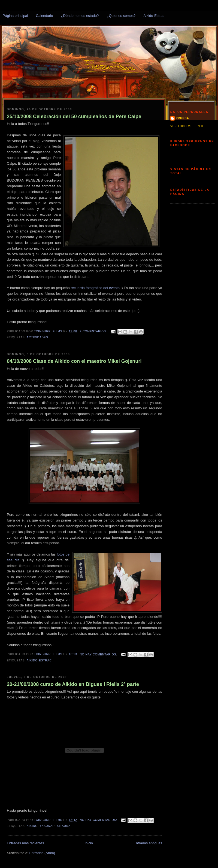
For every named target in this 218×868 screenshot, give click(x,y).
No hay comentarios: (99, 654)
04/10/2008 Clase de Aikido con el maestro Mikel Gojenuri (74, 361)
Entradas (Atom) (42, 853)
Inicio (89, 843)
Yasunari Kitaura (55, 826)
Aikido (32, 826)
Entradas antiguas (148, 843)
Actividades (37, 337)
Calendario (45, 16)
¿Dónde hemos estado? (80, 16)
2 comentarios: (94, 331)
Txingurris (13, 27)
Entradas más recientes (25, 843)
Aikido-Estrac (154, 16)
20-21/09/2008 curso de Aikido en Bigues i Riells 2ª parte (73, 684)
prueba (182, 118)
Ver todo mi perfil (187, 126)
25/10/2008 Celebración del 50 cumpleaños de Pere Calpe (74, 116)
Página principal (15, 16)
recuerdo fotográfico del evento (96, 288)
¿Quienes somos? (121, 16)
